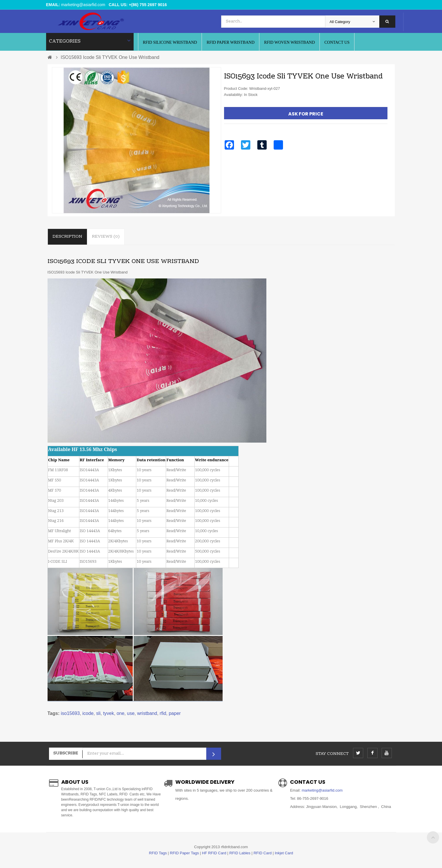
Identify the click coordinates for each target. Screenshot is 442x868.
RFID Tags (158, 853)
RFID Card (263, 853)
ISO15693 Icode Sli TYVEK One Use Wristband (110, 57)
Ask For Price (306, 114)
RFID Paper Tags (184, 853)
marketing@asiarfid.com (83, 5)
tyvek (108, 713)
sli (98, 713)
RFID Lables (240, 853)
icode (88, 713)
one (121, 713)
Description (67, 237)
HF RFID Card (214, 853)
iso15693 (70, 713)
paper (175, 713)
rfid (163, 713)
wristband (147, 713)
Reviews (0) (106, 237)
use (131, 713)
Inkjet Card (284, 853)
